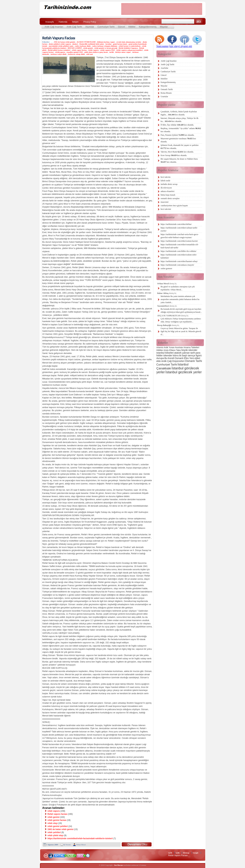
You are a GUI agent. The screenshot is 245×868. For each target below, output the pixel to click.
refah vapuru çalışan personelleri (129, 50)
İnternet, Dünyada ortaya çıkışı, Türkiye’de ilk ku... (180, 120)
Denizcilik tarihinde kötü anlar (92, 44)
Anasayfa (50, 22)
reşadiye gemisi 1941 (75, 52)
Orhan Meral (81, 845)
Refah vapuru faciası (57, 814)
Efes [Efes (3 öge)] (186, 358)
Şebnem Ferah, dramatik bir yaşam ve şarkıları (180, 147)
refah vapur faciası (79, 50)
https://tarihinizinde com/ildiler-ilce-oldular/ (179, 251)
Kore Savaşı (174, 155)
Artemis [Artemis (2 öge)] (160, 348)
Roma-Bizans (166, 93)
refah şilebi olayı (56, 835)
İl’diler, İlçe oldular (177, 125)
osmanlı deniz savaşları (170, 198)
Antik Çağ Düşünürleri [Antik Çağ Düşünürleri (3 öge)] (173, 361)
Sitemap (186, 853)
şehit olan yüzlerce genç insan (96, 52)
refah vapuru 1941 (108, 50)
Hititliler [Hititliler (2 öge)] (160, 350)
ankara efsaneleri (168, 191)
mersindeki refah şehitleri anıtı (61, 46)
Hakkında (63, 22)
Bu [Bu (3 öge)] (166, 358)
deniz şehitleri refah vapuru (60, 44)
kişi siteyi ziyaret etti (181, 46)
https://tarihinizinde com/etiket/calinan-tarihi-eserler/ (179, 229)
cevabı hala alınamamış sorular (129, 42)
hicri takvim (166, 177)
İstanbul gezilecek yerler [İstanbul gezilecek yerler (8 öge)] (184, 372)
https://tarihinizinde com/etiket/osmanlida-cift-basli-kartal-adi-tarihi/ (180, 246)
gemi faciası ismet (120, 44)
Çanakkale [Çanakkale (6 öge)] (164, 368)
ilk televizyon (166, 188)
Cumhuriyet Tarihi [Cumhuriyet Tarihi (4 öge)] (167, 365)
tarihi (111, 52)
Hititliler (132, 27)
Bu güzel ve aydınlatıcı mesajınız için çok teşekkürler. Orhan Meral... (178, 288)
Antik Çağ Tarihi (74, 27)
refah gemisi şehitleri (58, 826)
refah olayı (53, 823)
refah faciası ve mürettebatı (130, 46)
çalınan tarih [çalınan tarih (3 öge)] (188, 353)
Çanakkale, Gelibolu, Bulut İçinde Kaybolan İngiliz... (179, 113)
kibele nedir (166, 181)
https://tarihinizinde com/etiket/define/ (176, 224)
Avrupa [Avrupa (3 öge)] (160, 358)
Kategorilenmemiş (148, 27)
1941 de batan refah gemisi (65, 42)
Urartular (164, 97)
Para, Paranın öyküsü (178, 135)
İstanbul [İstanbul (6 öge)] (183, 364)
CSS (72, 855)
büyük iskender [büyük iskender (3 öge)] (189, 350)
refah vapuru (93, 50)
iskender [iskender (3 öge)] (168, 355)
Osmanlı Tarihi (167, 89)
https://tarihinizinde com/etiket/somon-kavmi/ (179, 241)
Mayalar (164, 27)
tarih (170, 853)
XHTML (60, 855)
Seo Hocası (118, 865)
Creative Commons (46, 855)
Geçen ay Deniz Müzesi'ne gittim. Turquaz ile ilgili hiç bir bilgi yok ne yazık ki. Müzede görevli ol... (181, 331)
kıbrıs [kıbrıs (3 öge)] (176, 355)
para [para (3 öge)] (198, 353)
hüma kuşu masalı (168, 195)
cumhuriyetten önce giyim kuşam (174, 206)
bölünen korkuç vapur (106, 42)
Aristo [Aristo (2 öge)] (166, 350)
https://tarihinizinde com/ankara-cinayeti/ (177, 265)
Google (196, 853)
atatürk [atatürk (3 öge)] (178, 353)
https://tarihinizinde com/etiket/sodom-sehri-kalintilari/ (179, 256)
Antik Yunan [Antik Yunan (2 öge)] (169, 348)
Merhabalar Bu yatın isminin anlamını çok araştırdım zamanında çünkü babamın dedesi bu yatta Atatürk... (180, 299)
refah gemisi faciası (57, 820)
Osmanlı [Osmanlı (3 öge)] (179, 358)
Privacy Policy (90, 22)
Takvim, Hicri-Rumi (177, 152)
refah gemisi (88, 48)
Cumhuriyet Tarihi (106, 27)
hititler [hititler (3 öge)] (160, 355)
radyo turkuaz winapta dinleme (105, 46)
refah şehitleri (54, 832)
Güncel (121, 27)
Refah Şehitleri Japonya (128, 48)
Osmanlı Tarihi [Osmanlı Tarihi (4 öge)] (193, 361)
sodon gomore (166, 268)
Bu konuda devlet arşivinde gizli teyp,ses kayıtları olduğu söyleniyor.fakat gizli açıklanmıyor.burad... (181, 311)
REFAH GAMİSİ (75, 48)
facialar (109, 44)
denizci (75, 44)
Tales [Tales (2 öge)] (178, 350)
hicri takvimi (166, 209)
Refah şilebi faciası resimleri (59, 50)
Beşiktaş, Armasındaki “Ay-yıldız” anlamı (181, 130)
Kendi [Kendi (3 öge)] (171, 358)
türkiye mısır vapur (123, 52)
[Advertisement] (162, 9)
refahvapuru (60, 52)
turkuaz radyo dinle (59, 54)
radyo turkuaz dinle (83, 46)
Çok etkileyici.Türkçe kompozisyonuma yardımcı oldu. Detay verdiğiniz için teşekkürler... (181, 320)
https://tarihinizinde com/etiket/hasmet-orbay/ (179, 261)
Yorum (67, 845)
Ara (199, 21)
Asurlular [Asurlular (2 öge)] (179, 348)
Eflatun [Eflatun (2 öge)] (172, 350)
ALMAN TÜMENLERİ (86, 42)
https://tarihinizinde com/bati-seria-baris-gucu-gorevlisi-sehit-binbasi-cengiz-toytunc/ (180, 236)
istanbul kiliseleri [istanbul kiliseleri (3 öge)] (165, 353)
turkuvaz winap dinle (76, 54)
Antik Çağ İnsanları (54, 27)
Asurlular (90, 27)
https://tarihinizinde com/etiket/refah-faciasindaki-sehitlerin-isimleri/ (80, 838)
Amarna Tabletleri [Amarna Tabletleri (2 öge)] (191, 348)
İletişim (75, 22)
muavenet (165, 202)
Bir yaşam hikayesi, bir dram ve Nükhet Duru (179, 160)
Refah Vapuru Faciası (59, 38)
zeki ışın (90, 54)
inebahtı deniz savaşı (169, 184)
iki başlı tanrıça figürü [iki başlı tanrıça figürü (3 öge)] (190, 355)
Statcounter (163, 46)
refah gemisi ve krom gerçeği (106, 48)
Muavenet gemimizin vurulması (178, 140)
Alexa (51, 856)
